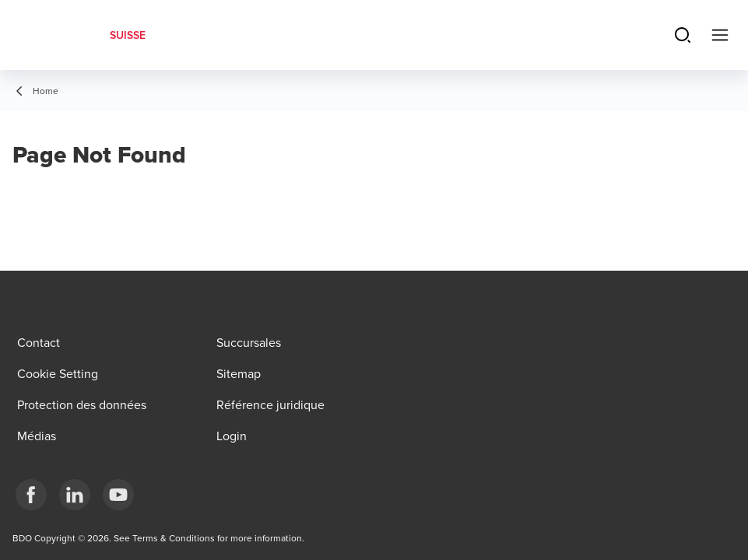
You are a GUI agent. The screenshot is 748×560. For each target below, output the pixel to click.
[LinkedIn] (75, 495)
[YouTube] (118, 495)
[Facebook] (31, 495)
